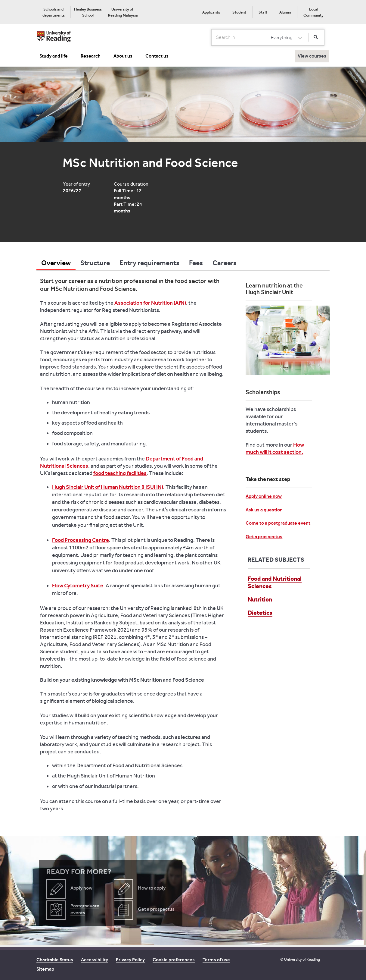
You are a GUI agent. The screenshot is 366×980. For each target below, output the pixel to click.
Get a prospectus (264, 537)
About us (123, 56)
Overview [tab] (56, 263)
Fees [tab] (196, 263)
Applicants (211, 12)
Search (211, 37)
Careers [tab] (225, 263)
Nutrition (260, 599)
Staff (263, 12)
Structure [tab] (95, 263)
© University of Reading (300, 959)
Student (239, 12)
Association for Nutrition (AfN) (150, 303)
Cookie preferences (174, 960)
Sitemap (45, 969)
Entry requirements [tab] (149, 263)
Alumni (285, 12)
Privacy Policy (130, 960)
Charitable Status (55, 960)
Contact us (157, 56)
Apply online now (264, 496)
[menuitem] (53, 12)
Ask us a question (264, 510)
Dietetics (260, 613)
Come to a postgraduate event (278, 523)
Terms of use (216, 960)
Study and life (54, 56)
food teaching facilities (120, 473)
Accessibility (95, 960)
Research (91, 56)
